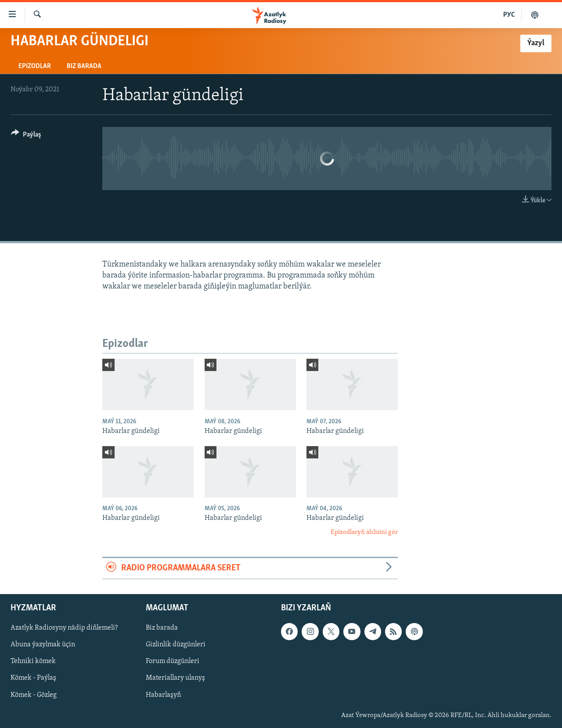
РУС (509, 15)
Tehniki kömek (33, 661)
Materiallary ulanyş (175, 678)
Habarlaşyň (163, 695)
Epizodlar (35, 66)
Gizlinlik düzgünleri (176, 645)
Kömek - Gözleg (34, 695)
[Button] (26, 136)
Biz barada (84, 66)
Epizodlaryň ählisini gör (364, 532)
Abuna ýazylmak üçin (43, 645)
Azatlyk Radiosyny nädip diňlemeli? (64, 628)
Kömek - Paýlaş (33, 678)
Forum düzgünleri (173, 661)
